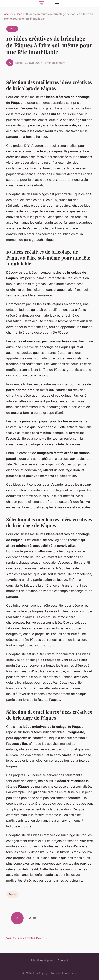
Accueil (9, 14)
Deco (19, 14)
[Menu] (57, 4)
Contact (63, 960)
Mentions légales (42, 960)
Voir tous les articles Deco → (27, 938)
